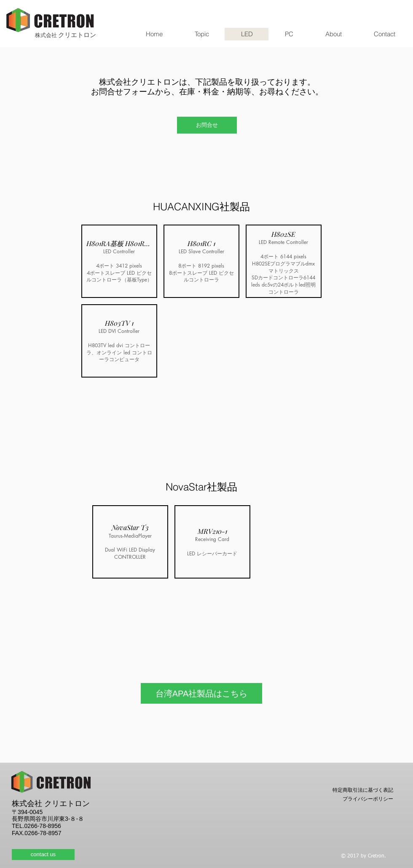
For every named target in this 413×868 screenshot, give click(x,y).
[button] (119, 261)
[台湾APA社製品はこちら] (201, 693)
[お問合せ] (207, 125)
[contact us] (43, 855)
